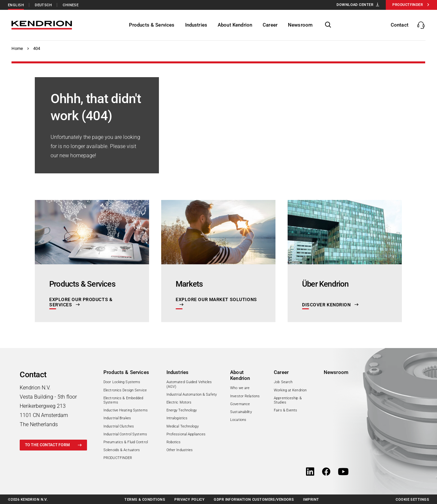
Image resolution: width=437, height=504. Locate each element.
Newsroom (336, 372)
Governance (240, 404)
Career (281, 372)
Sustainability (241, 412)
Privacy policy (189, 500)
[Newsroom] (301, 25)
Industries (178, 372)
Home (17, 48)
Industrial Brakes (117, 418)
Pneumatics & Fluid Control (126, 442)
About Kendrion (240, 375)
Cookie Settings (412, 500)
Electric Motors (179, 402)
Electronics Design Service (125, 390)
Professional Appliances (186, 434)
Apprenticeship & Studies (288, 400)
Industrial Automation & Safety (192, 394)
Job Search (283, 382)
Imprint (311, 500)
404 (37, 48)
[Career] (271, 25)
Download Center (355, 5)
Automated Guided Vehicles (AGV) (189, 384)
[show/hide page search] (329, 25)
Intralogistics (177, 418)
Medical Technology (183, 426)
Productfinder (408, 5)
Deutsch (43, 5)
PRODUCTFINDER (118, 458)
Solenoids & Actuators (122, 450)
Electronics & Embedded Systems (123, 400)
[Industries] (197, 25)
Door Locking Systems (122, 382)
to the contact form (47, 445)
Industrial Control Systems (125, 434)
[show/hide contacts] (408, 25)
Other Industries (180, 450)
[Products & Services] (153, 25)
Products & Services (126, 372)
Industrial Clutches (119, 426)
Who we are (240, 388)
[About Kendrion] (236, 25)
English (16, 5)
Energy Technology (182, 410)
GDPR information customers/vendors (254, 500)
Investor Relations (245, 396)
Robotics (174, 442)
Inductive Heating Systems (126, 410)
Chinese (71, 5)
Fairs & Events (286, 410)
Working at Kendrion (290, 390)
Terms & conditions (145, 500)
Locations (238, 420)
